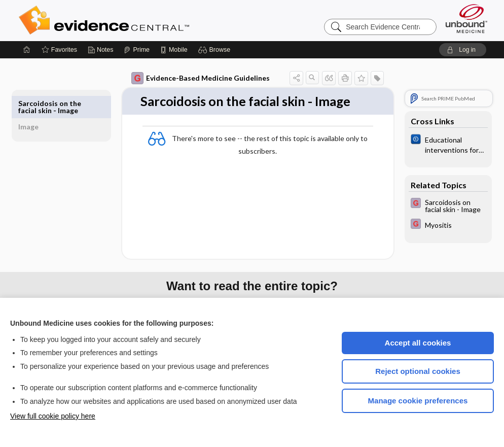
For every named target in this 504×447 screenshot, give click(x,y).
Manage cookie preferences (418, 401)
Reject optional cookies (418, 371)
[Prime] (136, 50)
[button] (216, 50)
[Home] (27, 50)
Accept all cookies (418, 343)
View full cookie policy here (53, 416)
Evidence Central (145, 20)
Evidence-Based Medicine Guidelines (189, 78)
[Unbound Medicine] (466, 19)
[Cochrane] (437, 144)
